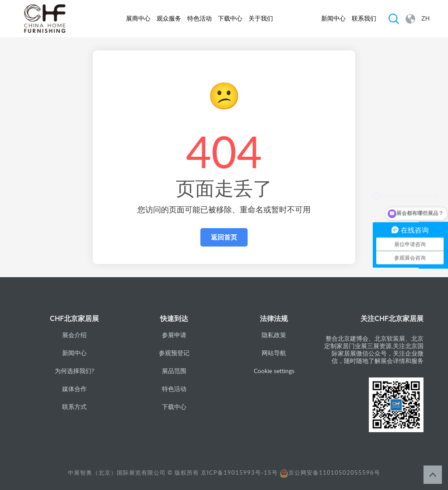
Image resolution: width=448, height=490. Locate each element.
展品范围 (174, 371)
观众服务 (169, 18)
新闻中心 (333, 18)
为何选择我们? (74, 371)
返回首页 (224, 237)
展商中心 (138, 18)
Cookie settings (274, 371)
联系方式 (74, 407)
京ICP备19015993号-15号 (239, 472)
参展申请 (174, 335)
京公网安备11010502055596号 (330, 472)
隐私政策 (274, 335)
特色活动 (199, 18)
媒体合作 (74, 389)
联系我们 (364, 18)
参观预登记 (174, 353)
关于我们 (261, 18)
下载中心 (230, 18)
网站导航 (274, 353)
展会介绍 (74, 335)
